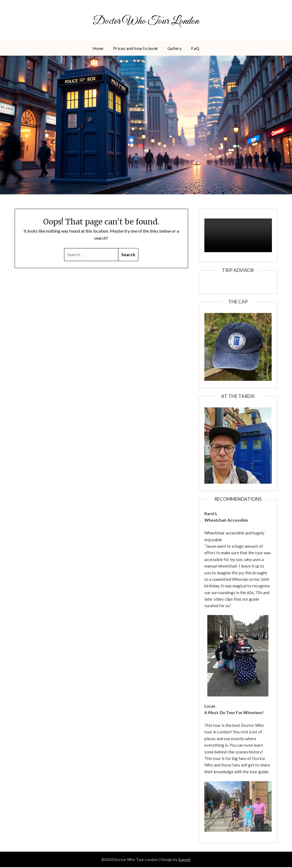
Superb (184, 860)
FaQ (195, 49)
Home (98, 49)
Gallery (175, 49)
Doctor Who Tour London (146, 21)
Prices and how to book (136, 49)
